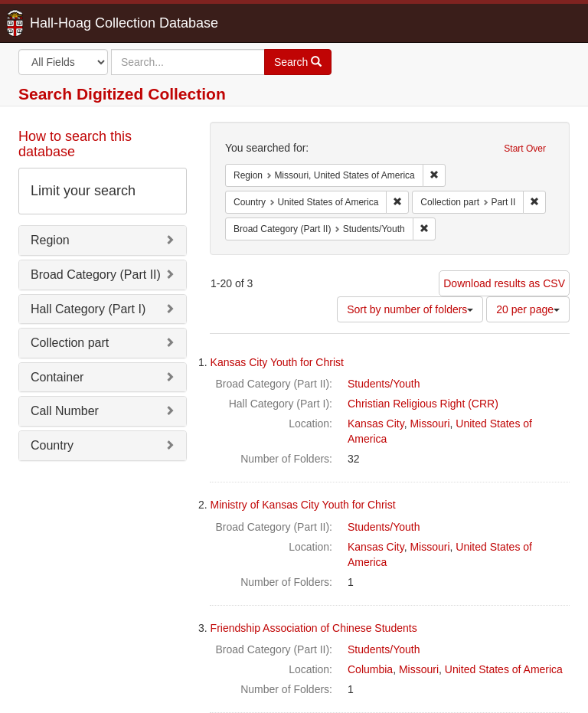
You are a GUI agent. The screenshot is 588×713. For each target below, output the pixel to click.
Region (50, 240)
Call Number (65, 411)
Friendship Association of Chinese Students (314, 628)
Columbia (370, 669)
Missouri (430, 424)
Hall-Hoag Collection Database (76, 23)
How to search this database (75, 144)
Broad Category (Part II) (96, 275)
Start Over (525, 149)
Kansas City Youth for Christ (277, 362)
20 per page (528, 309)
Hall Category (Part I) (88, 309)
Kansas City (376, 424)
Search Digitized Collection (122, 94)
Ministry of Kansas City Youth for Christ (303, 505)
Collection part (70, 343)
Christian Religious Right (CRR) (423, 404)
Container (57, 377)
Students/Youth (384, 384)
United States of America (504, 669)
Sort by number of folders (410, 309)
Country (52, 445)
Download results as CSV (504, 283)
